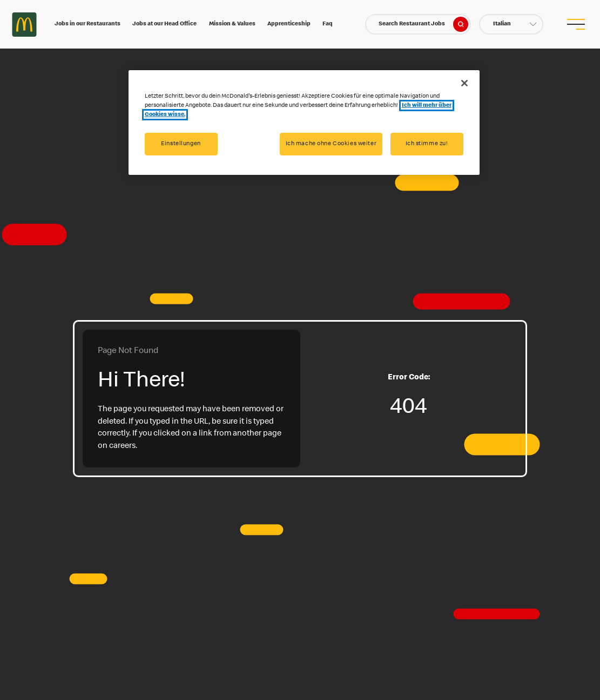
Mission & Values (232, 24)
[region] (304, 123)
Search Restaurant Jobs (423, 24)
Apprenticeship (289, 24)
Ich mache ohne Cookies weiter (331, 144)
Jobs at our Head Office (164, 24)
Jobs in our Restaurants (87, 24)
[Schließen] (464, 83)
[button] (511, 24)
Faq (328, 24)
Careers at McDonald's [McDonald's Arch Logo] (24, 25)
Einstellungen (181, 144)
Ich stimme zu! (427, 144)
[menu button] (576, 24)
